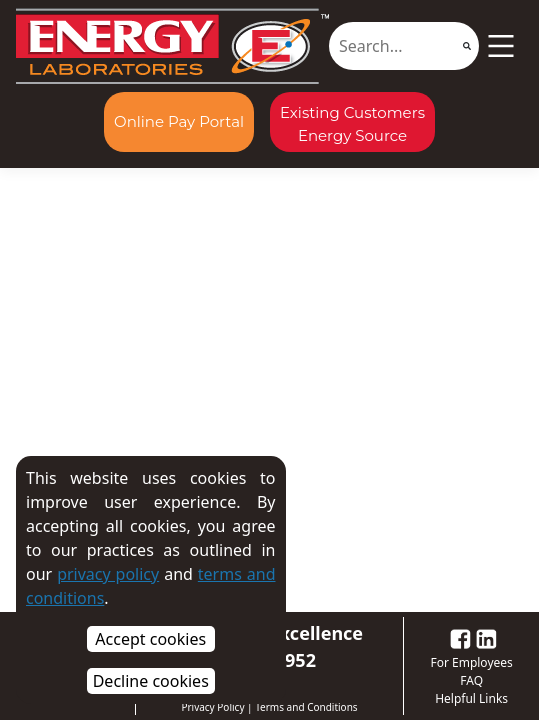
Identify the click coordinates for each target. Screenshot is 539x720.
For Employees (471, 662)
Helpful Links (471, 698)
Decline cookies (151, 681)
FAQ (471, 680)
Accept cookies (150, 639)
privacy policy (108, 574)
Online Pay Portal (179, 121)
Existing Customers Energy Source (352, 124)
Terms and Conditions (306, 707)
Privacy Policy (212, 707)
